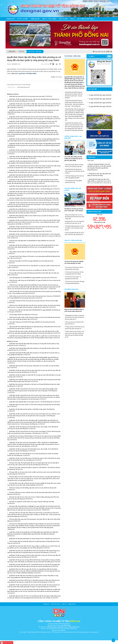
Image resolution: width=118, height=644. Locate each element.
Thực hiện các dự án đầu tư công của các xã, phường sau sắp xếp (28, 270)
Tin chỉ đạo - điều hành (73, 56)
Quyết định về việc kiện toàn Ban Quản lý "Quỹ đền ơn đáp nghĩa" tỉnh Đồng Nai (32, 409)
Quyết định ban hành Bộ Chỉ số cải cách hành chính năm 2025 (27, 96)
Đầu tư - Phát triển (49, 19)
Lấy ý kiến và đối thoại (85, 19)
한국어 (96, 1)
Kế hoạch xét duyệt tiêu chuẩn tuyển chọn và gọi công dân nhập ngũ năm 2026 (32, 502)
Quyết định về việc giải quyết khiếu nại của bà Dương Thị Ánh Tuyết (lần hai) (31, 539)
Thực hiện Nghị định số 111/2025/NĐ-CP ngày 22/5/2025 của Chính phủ (29, 278)
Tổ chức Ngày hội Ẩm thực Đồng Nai (20, 315)
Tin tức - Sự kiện (22, 19)
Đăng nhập (72, 604)
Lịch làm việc (92, 89)
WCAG (73, 19)
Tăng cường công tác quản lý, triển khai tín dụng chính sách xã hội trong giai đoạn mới (34, 252)
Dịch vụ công (63, 19)
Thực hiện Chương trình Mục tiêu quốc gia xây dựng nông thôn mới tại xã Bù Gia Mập (34, 301)
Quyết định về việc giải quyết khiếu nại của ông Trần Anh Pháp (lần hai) (29, 186)
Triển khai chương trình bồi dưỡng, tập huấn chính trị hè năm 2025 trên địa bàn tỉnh (33, 488)
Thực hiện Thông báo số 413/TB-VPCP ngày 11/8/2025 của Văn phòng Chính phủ (32, 322)
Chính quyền (35, 19)
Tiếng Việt (103, 1)
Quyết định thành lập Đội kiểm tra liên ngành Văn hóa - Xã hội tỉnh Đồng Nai (31, 189)
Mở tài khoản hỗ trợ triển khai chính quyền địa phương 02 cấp (27, 231)
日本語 (91, 1)
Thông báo (91, 157)
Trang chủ (10, 19)
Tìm (109, 56)
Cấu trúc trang (55, 604)
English (85, 1)
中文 (108, 1)
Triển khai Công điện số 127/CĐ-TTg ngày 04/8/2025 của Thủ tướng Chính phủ (31, 261)
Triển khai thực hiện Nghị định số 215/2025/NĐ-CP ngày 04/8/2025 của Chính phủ (32, 241)
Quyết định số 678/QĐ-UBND (27, 74)
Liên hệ (64, 604)
